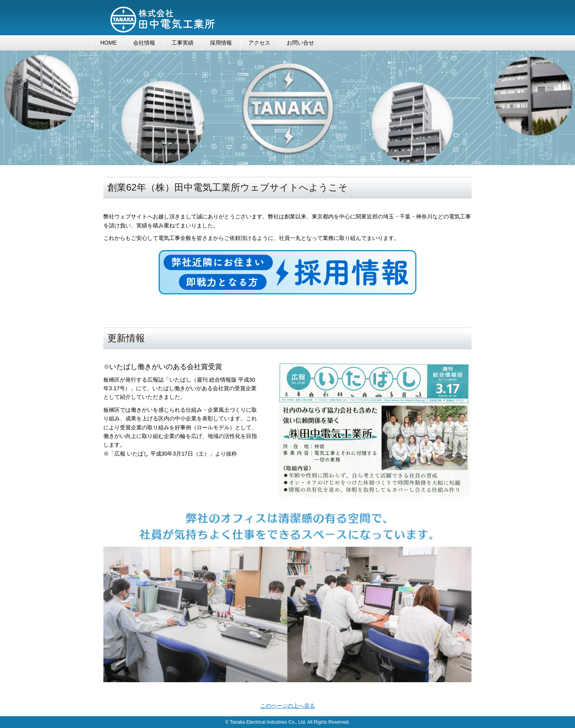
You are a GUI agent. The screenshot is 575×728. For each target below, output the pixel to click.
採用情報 (221, 43)
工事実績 (183, 43)
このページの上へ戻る (287, 706)
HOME (108, 43)
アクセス (259, 43)
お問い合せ (300, 43)
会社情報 (144, 43)
